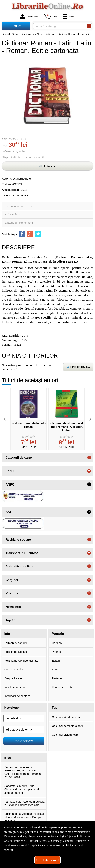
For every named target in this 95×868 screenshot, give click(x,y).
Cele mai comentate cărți (67, 726)
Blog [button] (8, 758)
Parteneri (58, 678)
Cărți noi (57, 643)
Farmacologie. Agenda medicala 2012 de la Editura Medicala (24, 803)
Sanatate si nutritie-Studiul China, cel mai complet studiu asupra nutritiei (23, 789)
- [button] (89, 484)
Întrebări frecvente (16, 687)
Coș (50, 17)
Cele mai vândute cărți (66, 717)
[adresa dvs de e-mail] (24, 730)
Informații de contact (17, 696)
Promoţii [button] (12, 593)
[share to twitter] (38, 234)
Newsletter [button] (13, 607)
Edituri (56, 661)
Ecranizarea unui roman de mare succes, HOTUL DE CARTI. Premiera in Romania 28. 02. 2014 (23, 772)
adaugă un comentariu (19, 223)
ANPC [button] (10, 484)
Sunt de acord (48, 860)
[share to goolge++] (30, 234)
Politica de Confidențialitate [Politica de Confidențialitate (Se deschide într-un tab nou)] (31, 841)
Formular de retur (63, 687)
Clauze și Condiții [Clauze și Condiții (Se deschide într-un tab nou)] (62, 841)
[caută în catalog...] (59, 26)
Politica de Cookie (16, 652)
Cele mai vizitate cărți (65, 735)
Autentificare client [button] (20, 566)
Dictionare (22, 195)
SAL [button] (9, 512)
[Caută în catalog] (89, 26)
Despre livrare (13, 678)
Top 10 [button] (11, 620)
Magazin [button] (58, 634)
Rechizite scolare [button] (18, 539)
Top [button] (55, 707)
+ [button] (89, 457)
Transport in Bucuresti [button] (22, 553)
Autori (55, 669)
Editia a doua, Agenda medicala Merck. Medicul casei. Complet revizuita (24, 817)
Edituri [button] (11, 471)
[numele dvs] (24, 718)
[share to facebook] (22, 234)
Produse (16, 26)
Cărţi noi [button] (12, 580)
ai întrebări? (12, 214)
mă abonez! (24, 741)
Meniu (69, 17)
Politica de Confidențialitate (21, 661)
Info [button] (7, 634)
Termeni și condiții (15, 643)
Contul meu (29, 17)
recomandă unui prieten (20, 206)
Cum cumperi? (14, 669)
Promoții (57, 652)
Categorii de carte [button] (19, 457)
